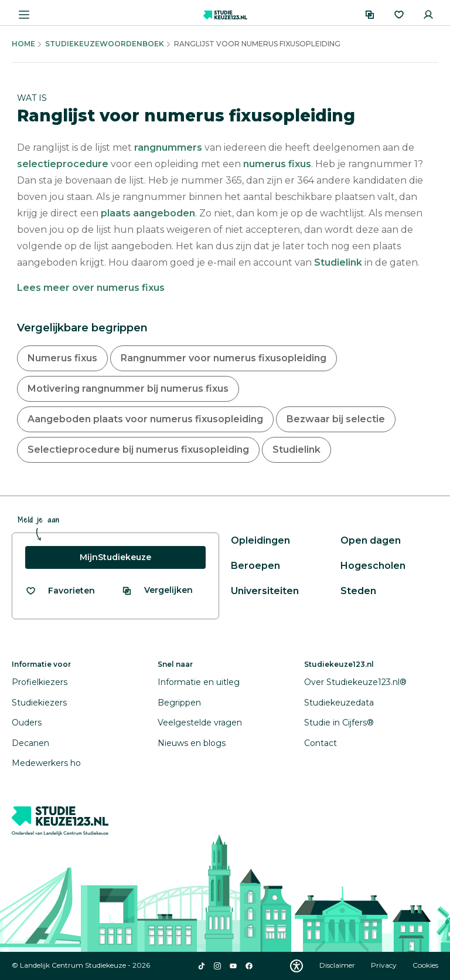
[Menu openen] (24, 15)
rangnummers (168, 147)
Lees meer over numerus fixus (91, 288)
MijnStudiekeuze (115, 557)
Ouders (27, 723)
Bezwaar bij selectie (336, 419)
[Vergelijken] (370, 15)
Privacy (385, 965)
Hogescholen (373, 566)
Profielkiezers (40, 682)
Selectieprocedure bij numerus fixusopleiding (138, 450)
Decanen (30, 743)
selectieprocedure (63, 164)
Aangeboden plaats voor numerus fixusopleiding (145, 419)
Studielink (338, 262)
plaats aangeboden (148, 213)
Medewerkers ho (46, 763)
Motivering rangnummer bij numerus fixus (128, 389)
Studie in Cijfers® (339, 723)
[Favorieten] (399, 15)
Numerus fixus (62, 358)
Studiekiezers (39, 703)
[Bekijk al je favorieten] (60, 591)
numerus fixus (277, 164)
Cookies (425, 965)
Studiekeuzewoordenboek (105, 44)
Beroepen (255, 566)
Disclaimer (338, 965)
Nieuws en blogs (192, 743)
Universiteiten (265, 591)
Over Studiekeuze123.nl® (355, 682)
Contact (321, 743)
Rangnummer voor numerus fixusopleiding (224, 358)
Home (23, 44)
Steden (358, 591)
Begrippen (179, 703)
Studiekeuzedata (339, 703)
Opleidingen (260, 540)
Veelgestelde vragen (200, 723)
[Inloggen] (428, 15)
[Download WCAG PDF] (296, 966)
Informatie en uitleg (199, 682)
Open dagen (371, 540)
